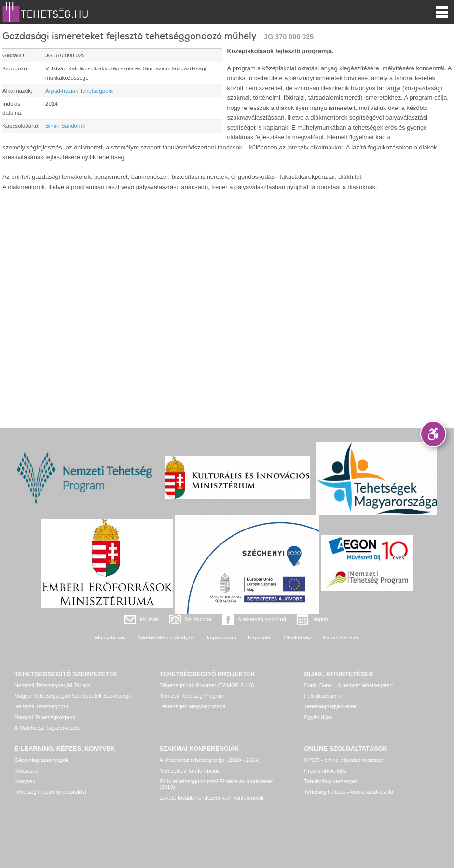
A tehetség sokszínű (262, 619)
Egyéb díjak (318, 717)
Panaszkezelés (341, 637)
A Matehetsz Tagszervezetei (48, 728)
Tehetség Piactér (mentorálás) (50, 792)
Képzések (26, 771)
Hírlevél (149, 619)
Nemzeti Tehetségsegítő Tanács (53, 685)
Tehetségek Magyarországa (192, 706)
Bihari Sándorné (65, 126)
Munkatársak (110, 637)
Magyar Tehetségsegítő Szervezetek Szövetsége (73, 696)
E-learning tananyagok (41, 760)
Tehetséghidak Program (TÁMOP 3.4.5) (206, 685)
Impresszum (222, 637)
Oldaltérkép (297, 637)
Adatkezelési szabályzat (166, 637)
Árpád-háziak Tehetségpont (79, 91)
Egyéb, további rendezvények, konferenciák (211, 798)
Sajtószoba (198, 619)
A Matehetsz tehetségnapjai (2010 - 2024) (209, 760)
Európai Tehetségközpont (45, 717)
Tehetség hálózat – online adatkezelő (349, 792)
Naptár (320, 619)
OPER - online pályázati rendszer (344, 760)
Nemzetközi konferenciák (189, 771)
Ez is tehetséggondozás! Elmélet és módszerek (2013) (216, 784)
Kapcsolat (260, 637)
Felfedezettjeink (323, 696)
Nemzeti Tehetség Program (192, 696)
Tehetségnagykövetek (330, 706)
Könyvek (25, 781)
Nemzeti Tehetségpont (41, 706)
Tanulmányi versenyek (331, 781)
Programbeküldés (326, 771)
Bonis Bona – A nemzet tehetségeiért (349, 685)
